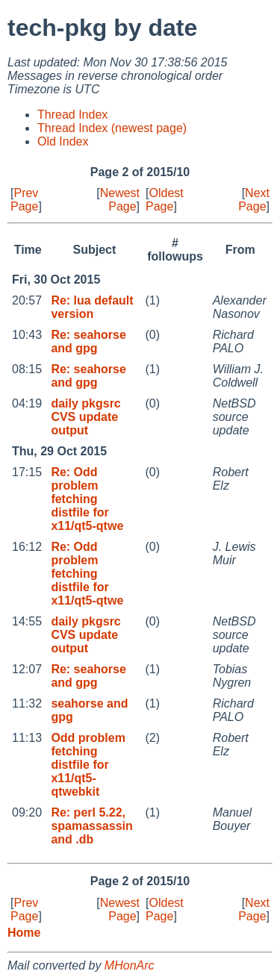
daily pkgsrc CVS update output (85, 417)
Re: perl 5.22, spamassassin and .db (91, 826)
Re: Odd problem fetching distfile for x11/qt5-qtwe (87, 499)
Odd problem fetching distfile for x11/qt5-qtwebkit (88, 765)
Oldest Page (165, 200)
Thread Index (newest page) (112, 128)
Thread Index (72, 115)
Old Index (63, 141)
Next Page (254, 200)
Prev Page (24, 200)
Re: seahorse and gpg (88, 341)
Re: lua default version (92, 307)
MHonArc (130, 965)
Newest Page (120, 200)
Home (24, 933)
